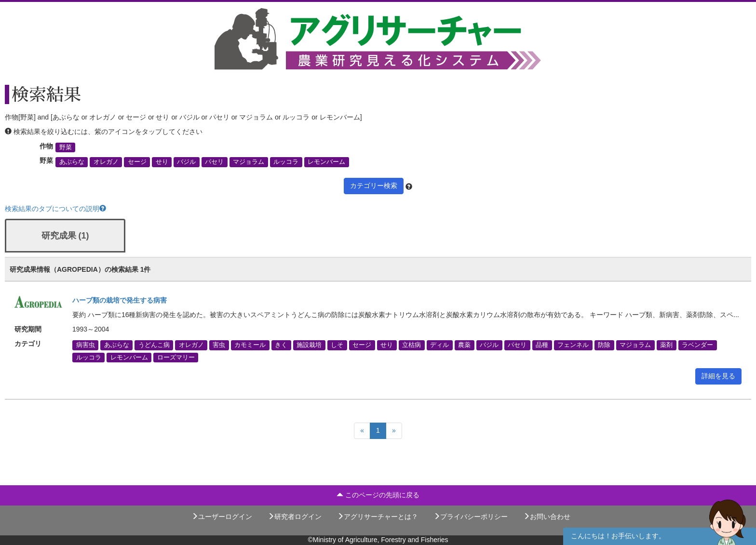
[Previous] (362, 431)
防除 (604, 345)
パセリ (214, 162)
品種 (542, 345)
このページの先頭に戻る (378, 495)
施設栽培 (309, 345)
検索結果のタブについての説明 (55, 209)
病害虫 (86, 345)
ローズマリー (176, 357)
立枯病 (412, 345)
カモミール (250, 345)
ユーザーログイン (222, 517)
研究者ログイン (295, 517)
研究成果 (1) (65, 236)
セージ (137, 162)
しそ (337, 345)
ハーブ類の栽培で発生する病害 (120, 300)
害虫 (219, 345)
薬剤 (666, 345)
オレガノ (106, 162)
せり (162, 162)
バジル (186, 162)
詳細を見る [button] (718, 376)
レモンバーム (326, 162)
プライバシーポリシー (471, 517)
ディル (439, 345)
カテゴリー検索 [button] (374, 186)
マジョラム (249, 162)
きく (281, 345)
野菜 (66, 147)
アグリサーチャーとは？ (378, 517)
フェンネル (573, 345)
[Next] (394, 431)
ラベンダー (697, 345)
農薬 (464, 345)
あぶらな (72, 162)
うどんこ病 (154, 345)
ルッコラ (286, 162)
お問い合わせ (547, 517)
